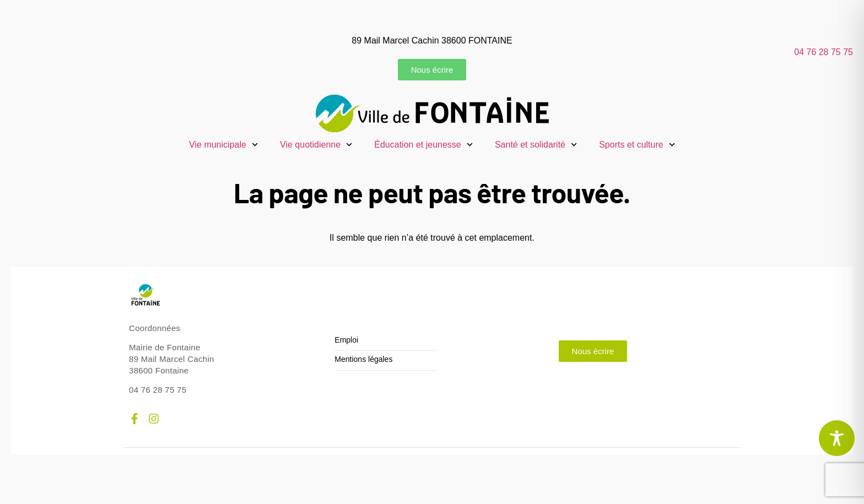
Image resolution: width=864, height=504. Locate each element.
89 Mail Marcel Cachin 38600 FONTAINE (432, 40)
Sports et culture (637, 145)
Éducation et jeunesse (423, 145)
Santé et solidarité (536, 145)
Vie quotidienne (316, 145)
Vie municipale (223, 145)
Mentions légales (363, 359)
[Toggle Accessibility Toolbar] (837, 438)
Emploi (346, 340)
